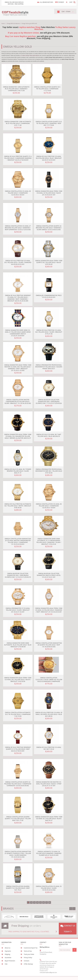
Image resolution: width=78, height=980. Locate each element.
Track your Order (29, 954)
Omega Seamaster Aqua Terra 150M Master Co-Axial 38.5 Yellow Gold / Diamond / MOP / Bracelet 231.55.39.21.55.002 (18, 368)
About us (8, 948)
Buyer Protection (10, 961)
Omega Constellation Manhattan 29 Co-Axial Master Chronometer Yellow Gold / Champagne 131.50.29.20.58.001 (18, 541)
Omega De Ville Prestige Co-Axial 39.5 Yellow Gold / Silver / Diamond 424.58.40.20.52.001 (18, 262)
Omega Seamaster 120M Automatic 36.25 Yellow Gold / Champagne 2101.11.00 (18, 123)
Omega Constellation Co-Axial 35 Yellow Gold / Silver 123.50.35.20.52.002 (49, 888)
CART (71, 2)
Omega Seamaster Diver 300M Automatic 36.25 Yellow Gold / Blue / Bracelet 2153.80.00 (18, 645)
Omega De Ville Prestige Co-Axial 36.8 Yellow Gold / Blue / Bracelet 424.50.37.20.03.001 (49, 158)
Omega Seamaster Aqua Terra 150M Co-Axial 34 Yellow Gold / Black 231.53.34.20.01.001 (49, 193)
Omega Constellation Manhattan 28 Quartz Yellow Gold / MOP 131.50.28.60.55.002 (49, 645)
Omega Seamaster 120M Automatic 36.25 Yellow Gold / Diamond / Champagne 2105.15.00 (16, 89)
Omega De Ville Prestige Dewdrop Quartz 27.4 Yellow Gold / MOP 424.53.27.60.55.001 (18, 749)
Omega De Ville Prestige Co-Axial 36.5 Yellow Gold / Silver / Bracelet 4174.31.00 (49, 332)
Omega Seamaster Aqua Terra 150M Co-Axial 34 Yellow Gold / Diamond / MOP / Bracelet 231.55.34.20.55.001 (49, 610)
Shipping (7, 954)
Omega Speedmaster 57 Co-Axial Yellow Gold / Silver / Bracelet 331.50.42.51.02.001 (18, 610)
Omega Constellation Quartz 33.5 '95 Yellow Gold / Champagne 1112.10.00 (47, 89)
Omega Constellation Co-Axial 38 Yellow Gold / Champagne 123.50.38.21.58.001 (49, 506)
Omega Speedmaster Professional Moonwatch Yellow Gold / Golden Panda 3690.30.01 (49, 367)
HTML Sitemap (28, 964)
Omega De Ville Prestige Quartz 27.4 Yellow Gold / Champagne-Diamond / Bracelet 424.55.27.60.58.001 (18, 158)
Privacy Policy (28, 958)
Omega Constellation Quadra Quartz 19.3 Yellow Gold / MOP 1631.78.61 (18, 888)
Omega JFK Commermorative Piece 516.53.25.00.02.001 (49, 296)
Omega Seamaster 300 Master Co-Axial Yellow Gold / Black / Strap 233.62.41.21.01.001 (49, 784)
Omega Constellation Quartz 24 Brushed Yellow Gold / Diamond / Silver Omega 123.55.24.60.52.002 (49, 228)
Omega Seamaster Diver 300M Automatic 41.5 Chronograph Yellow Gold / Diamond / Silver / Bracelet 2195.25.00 (49, 541)
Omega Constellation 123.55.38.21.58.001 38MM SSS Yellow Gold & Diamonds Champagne (49, 679)
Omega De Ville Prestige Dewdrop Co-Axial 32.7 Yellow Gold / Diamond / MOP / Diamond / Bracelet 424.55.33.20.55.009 (18, 298)
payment (61, 2)
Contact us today (68, 929)
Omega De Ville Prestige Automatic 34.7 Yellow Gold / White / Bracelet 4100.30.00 (18, 506)
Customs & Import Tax (31, 948)
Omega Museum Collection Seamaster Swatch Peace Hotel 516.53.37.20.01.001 (49, 575)
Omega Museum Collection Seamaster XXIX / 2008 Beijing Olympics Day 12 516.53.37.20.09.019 (18, 575)
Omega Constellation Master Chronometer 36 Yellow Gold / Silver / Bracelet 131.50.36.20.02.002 (18, 401)
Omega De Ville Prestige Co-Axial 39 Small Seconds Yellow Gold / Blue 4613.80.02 (49, 714)
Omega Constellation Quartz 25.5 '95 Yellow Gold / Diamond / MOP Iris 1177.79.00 (49, 123)
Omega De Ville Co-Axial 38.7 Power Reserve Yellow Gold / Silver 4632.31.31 (18, 471)
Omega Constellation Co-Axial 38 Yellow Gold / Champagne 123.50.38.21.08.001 (18, 193)
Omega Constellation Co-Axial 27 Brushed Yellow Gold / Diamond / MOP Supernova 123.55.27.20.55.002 (18, 228)
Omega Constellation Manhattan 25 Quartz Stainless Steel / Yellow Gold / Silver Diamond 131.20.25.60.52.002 (18, 854)
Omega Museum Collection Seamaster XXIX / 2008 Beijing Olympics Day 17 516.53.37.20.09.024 (49, 401)
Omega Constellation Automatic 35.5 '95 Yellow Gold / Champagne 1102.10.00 (18, 714)
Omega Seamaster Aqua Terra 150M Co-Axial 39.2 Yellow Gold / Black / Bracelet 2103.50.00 (18, 679)
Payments (8, 951)
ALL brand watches (47, 2)
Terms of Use (28, 951)
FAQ (6, 964)
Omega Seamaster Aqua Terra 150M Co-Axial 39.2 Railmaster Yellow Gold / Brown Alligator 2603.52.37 (18, 436)
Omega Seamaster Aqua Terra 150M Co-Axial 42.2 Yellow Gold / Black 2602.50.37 (49, 819)
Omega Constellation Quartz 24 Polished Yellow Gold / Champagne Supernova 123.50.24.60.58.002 (18, 784)
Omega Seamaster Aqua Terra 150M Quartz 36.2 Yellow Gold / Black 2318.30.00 (49, 262)
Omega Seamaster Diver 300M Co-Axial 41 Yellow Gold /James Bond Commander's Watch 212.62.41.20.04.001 (18, 333)
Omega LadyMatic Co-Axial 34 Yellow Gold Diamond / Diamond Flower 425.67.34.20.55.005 (49, 853)
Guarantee (8, 958)
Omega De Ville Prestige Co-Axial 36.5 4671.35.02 (49, 748)
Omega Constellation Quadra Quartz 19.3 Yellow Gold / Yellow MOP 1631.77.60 (18, 819)
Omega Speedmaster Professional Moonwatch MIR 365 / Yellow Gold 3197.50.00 (49, 471)
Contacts (27, 961)
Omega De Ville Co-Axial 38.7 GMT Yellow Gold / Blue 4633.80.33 (49, 435)
